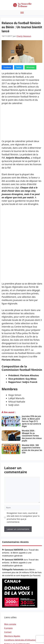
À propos (8, 628)
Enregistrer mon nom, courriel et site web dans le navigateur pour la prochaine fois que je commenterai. (23, 517)
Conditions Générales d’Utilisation (20, 640)
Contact (8, 632)
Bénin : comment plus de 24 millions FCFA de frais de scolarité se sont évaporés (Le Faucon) (22, 572)
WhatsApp (30, 67)
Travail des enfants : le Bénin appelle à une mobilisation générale (20, 553)
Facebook (7, 67)
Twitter (19, 67)
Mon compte (10, 624)
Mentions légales (12, 636)
